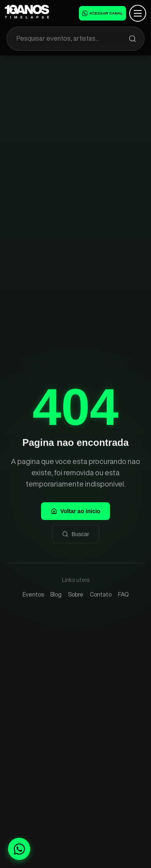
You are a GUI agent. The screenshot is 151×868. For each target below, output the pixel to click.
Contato (101, 595)
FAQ (123, 595)
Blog (56, 595)
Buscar (76, 534)
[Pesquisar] (132, 39)
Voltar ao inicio (75, 511)
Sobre (76, 595)
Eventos (33, 595)
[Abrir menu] (138, 13)
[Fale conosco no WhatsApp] (19, 849)
